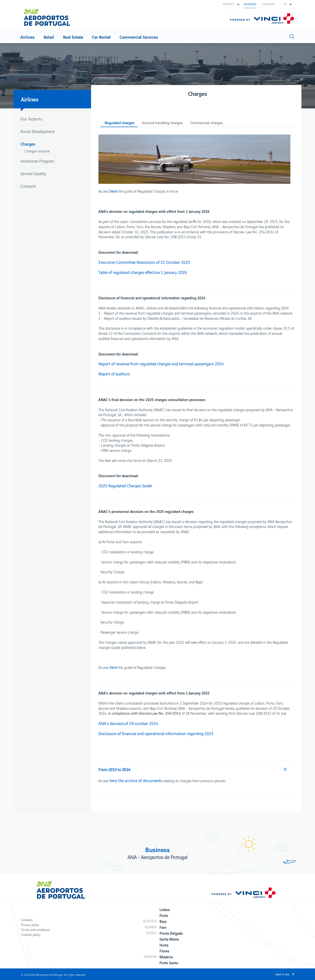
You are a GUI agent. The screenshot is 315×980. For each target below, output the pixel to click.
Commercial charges (207, 123)
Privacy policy (30, 925)
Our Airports (31, 119)
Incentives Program (37, 161)
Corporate (268, 4)
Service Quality (33, 173)
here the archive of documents (136, 780)
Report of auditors (114, 374)
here (113, 191)
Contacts (28, 186)
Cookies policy (31, 935)
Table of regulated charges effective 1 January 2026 (143, 272)
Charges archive (37, 151)
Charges (28, 144)
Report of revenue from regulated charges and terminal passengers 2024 (161, 364)
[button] (231, 4)
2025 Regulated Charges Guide (125, 486)
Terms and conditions (35, 930)
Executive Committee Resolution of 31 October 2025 (144, 262)
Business (250, 4)
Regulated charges (119, 123)
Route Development (38, 131)
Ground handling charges (162, 123)
